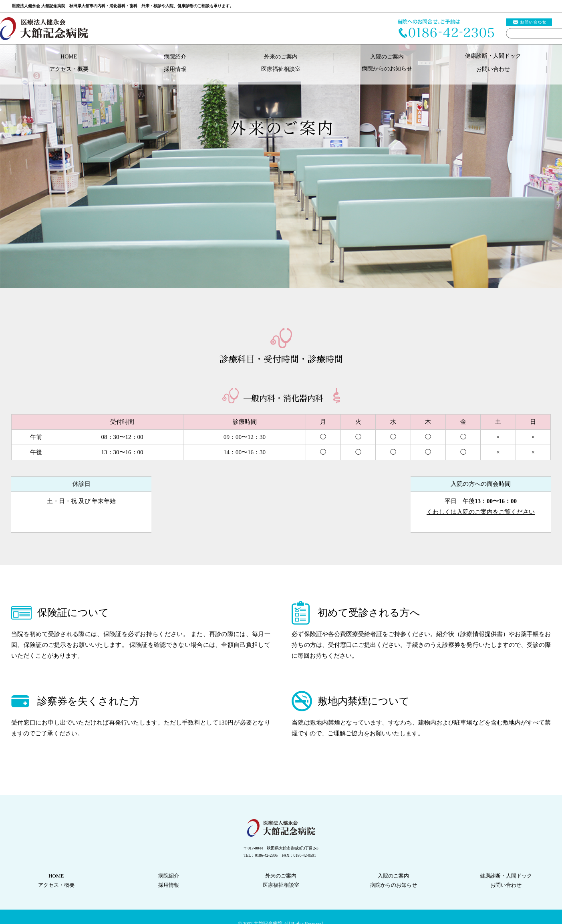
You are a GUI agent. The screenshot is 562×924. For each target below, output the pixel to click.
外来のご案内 (281, 57)
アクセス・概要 (69, 69)
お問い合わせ (493, 69)
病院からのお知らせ (387, 69)
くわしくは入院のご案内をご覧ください (481, 512)
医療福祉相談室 (281, 69)
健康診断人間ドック (493, 56)
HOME (69, 57)
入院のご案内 (387, 57)
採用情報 (175, 69)
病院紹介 (175, 57)
